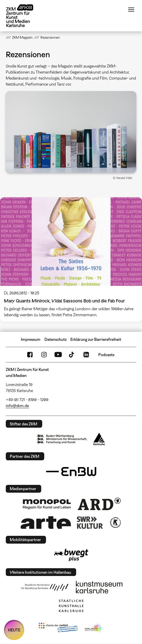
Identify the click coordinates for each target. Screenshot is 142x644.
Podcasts (106, 355)
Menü (131, 10)
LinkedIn (86, 355)
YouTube (58, 355)
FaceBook (30, 355)
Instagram (44, 355)
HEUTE (14, 630)
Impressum (31, 339)
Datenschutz (56, 339)
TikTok (72, 355)
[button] (71, 132)
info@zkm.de (17, 406)
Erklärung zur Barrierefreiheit (96, 339)
